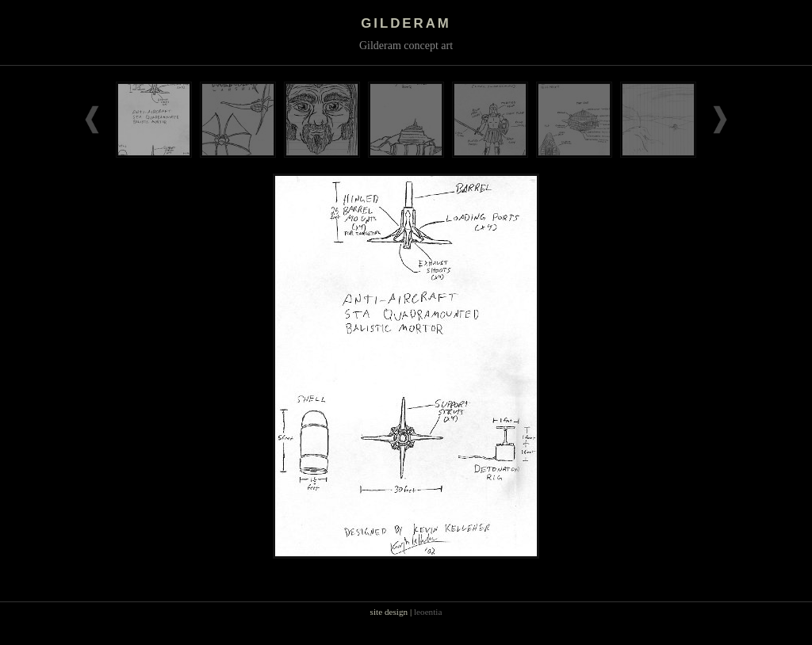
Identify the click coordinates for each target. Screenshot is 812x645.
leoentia (428, 612)
